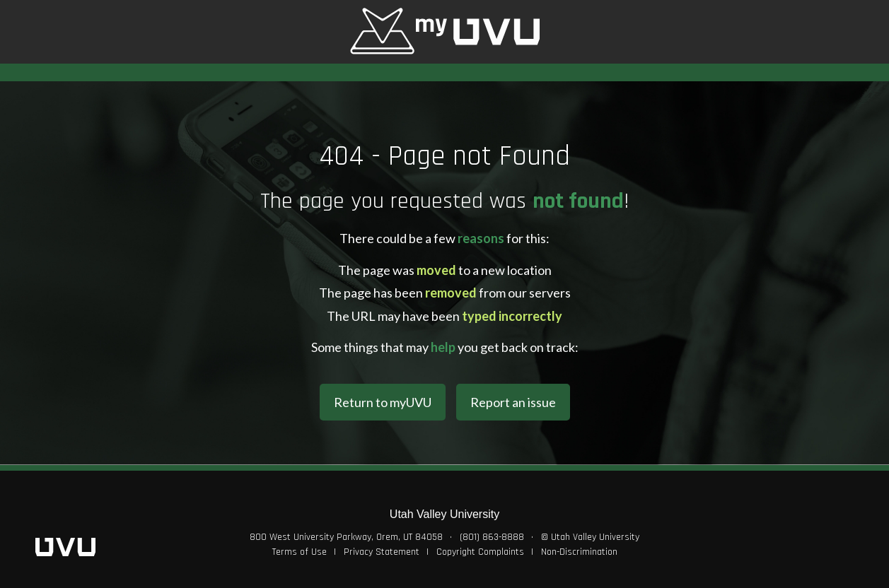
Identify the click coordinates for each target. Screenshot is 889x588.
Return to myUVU (383, 402)
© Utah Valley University (590, 537)
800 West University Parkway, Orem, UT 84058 (346, 537)
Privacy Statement (382, 552)
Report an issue (513, 402)
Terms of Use (300, 552)
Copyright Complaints (480, 552)
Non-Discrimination (579, 552)
